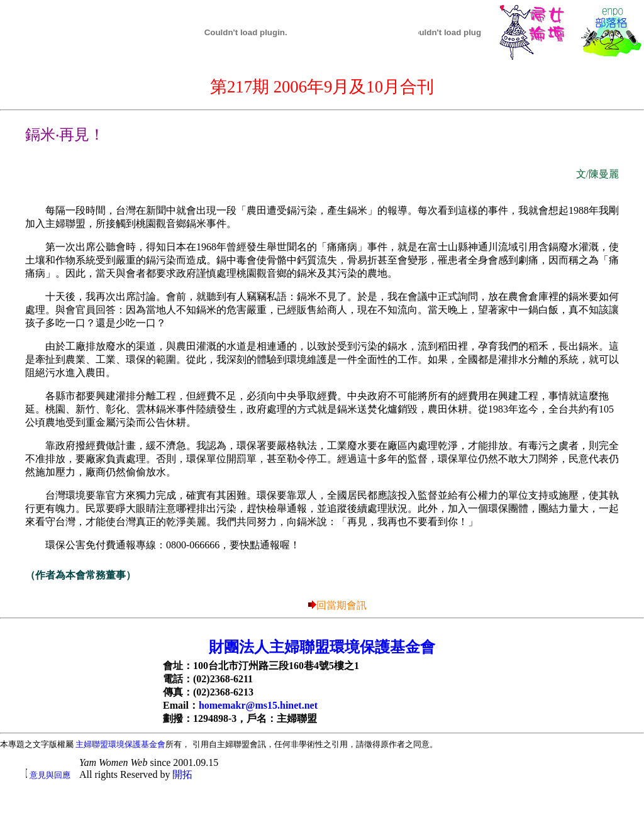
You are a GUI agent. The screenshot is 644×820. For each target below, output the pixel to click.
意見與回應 (50, 775)
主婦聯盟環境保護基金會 (120, 744)
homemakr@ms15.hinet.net (258, 705)
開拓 (182, 774)
